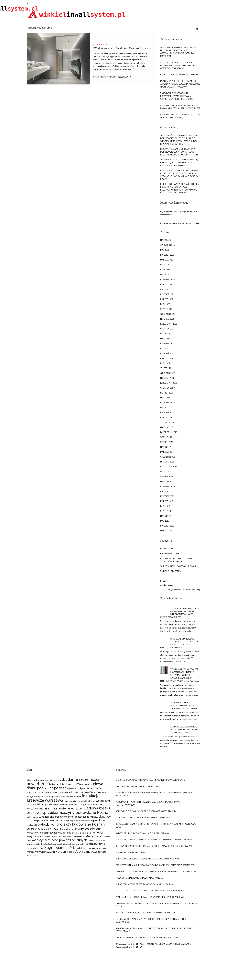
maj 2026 (165, 252)
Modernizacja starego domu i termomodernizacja (176, 562)
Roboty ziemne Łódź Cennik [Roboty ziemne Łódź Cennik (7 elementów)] (64, 838)
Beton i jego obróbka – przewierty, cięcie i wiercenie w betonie (148, 860)
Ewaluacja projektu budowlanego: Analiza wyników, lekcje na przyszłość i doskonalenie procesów (180, 85)
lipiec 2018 (166, 483)
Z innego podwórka (171, 573)
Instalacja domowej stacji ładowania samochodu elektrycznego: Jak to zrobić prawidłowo (179, 614)
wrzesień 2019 (167, 439)
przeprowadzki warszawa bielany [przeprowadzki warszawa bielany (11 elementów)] (55, 830)
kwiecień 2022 (167, 296)
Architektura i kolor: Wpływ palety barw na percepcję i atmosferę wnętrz (180, 108)
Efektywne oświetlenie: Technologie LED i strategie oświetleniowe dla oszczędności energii (180, 645)
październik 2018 (169, 468)
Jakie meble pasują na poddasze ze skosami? (138, 788)
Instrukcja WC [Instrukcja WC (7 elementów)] (93, 802)
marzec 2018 (167, 503)
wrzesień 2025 (167, 266)
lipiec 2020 (166, 399)
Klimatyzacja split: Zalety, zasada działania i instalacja (145, 886)
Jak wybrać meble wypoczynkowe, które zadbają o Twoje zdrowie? (184, 707)
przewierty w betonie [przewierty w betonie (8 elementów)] (59, 834)
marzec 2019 (167, 454)
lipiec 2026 (166, 242)
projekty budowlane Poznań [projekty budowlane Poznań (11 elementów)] (81, 826)
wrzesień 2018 (167, 473)
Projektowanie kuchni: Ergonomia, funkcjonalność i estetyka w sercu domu (155, 867)
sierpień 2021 (167, 335)
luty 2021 (165, 365)
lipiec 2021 (166, 340)
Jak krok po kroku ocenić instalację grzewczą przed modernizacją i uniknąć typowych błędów (179, 164)
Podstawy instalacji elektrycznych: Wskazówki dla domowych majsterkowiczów (148, 805)
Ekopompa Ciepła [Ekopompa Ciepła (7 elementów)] (98, 794)
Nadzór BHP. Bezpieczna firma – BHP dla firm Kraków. (142, 835)
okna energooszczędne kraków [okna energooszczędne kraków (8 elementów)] (81, 818)
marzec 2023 (167, 286)
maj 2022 (165, 291)
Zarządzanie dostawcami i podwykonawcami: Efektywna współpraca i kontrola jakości (177, 98)
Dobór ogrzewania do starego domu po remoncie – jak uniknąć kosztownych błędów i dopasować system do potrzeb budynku (180, 190)
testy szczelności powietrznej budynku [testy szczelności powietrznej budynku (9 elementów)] (62, 841)
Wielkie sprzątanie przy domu (131, 854)
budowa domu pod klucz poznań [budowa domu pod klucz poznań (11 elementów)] (65, 787)
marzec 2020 (167, 419)
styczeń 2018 (167, 513)
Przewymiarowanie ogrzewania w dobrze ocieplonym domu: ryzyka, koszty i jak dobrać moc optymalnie (179, 153)
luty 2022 (165, 306)
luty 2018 (165, 508)
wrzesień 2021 (167, 330)
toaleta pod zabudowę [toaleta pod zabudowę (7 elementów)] (58, 845)
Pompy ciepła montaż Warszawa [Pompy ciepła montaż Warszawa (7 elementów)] (78, 822)
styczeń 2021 (167, 370)
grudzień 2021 (168, 316)
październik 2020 (169, 385)
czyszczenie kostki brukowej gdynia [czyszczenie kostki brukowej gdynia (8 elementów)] (70, 794)
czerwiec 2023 (167, 281)
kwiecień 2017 (167, 528)
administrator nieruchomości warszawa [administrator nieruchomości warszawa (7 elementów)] (45, 782)
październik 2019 (169, 434)
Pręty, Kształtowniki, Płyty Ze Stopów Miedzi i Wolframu (145, 914)
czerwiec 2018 (167, 488)
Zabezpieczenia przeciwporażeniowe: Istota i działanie (144, 819)
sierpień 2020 (167, 395)
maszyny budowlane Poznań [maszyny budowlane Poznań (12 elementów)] (85, 814)
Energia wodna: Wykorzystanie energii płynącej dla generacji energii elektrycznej (151, 922)
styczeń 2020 (167, 424)
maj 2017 (165, 523)
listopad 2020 (167, 380)
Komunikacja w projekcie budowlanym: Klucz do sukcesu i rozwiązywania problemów (154, 796)
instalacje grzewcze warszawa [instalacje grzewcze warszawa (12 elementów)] (63, 799)
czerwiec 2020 (167, 404)
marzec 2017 (167, 532)
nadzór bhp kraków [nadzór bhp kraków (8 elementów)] (52, 818)
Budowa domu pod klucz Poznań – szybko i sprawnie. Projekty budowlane (154, 848)
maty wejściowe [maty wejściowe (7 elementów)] (34, 818)
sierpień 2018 (167, 478)
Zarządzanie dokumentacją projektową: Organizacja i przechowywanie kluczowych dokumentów (153, 947)
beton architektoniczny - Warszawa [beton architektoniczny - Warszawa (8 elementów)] (69, 786)
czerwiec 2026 (167, 247)
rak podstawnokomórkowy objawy (179, 76)
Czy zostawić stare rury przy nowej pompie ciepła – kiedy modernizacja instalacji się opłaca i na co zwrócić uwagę (179, 176)
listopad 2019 (167, 429)
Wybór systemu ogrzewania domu (178, 568)
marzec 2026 (167, 262)
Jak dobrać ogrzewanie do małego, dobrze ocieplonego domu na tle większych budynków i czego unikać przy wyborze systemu (179, 141)
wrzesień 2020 (167, 390)
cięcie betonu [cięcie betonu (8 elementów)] (87, 790)
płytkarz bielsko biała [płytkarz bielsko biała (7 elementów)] (82, 834)
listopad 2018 (167, 463)
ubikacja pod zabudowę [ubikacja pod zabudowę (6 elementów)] (77, 846)
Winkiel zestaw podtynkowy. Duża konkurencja (122, 50)
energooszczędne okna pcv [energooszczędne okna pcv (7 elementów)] (39, 798)
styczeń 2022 (167, 311)
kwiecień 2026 (167, 257)
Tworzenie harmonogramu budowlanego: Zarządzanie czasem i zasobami (154, 841)
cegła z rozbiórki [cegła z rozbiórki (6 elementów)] (73, 790)
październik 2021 (169, 326)
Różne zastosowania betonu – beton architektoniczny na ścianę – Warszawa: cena (156, 827)
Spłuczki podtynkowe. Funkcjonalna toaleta (139, 879)
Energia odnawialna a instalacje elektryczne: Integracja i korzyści (150, 782)
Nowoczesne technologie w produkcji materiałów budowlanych (150, 892)
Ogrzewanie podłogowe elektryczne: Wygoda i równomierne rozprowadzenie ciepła (156, 906)
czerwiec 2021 (167, 345)
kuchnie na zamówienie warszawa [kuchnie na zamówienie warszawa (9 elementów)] (61, 810)
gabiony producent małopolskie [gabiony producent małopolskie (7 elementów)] (67, 798)
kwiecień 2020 (167, 414)
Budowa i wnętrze (100, 46)
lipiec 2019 (166, 449)
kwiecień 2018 (167, 498)
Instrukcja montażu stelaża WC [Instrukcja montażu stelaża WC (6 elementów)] (75, 803)
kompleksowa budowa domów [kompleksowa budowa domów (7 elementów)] (64, 806)
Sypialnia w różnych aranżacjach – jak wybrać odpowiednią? (180, 118)
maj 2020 (165, 409)
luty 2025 (165, 271)
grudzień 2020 (168, 375)
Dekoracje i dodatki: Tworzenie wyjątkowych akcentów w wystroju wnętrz (156, 873)
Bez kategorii (167, 550)
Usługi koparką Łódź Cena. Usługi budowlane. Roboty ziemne (147, 939)
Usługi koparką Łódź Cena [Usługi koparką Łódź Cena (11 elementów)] (63, 849)
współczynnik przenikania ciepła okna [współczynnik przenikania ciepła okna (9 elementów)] (64, 853)
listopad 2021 (167, 321)
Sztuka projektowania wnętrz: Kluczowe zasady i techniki (146, 813)
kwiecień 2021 (167, 355)
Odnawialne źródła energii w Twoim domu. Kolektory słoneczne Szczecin (184, 731)
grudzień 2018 (168, 459)
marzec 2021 (167, 360)
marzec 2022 (167, 301)
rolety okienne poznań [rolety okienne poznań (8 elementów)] (90, 838)
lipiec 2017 (166, 518)
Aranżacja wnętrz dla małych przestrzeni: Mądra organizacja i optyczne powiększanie (178, 67)
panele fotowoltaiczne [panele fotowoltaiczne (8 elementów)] (50, 822)
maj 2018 (165, 493)
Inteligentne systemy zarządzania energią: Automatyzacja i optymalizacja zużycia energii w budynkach (178, 53)
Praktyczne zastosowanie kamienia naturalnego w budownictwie (150, 899)
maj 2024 (165, 276)
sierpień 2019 (167, 444)
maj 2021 (165, 350)
